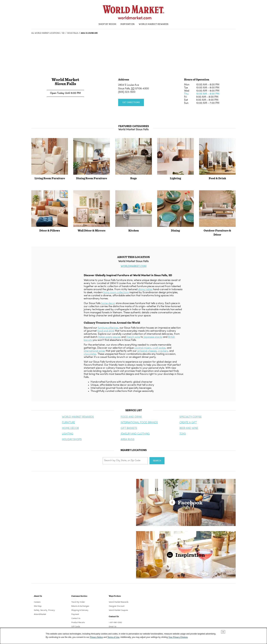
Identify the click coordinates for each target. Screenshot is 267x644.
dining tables (145, 290)
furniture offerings (108, 328)
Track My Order (78, 602)
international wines (94, 351)
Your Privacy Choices (178, 637)
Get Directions (131, 102)
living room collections (116, 293)
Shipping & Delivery (80, 610)
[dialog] (133, 636)
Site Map (38, 606)
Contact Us (76, 619)
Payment (75, 614)
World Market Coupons (118, 610)
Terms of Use (113, 637)
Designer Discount (117, 606)
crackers (163, 351)
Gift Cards (76, 627)
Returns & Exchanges (80, 606)
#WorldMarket (40, 614)
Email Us (113, 627)
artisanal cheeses (147, 351)
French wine (133, 337)
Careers (37, 602)
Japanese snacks (153, 337)
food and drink (106, 331)
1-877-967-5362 (115, 623)
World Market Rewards (154, 24)
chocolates (90, 354)
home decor (108, 303)
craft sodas (159, 348)
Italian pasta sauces (109, 337)
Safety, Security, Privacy (44, 610)
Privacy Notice (96, 637)
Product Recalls (78, 623)
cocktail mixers (143, 348)
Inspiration (127, 24)
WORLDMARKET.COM (134, 266)
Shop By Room (107, 24)
